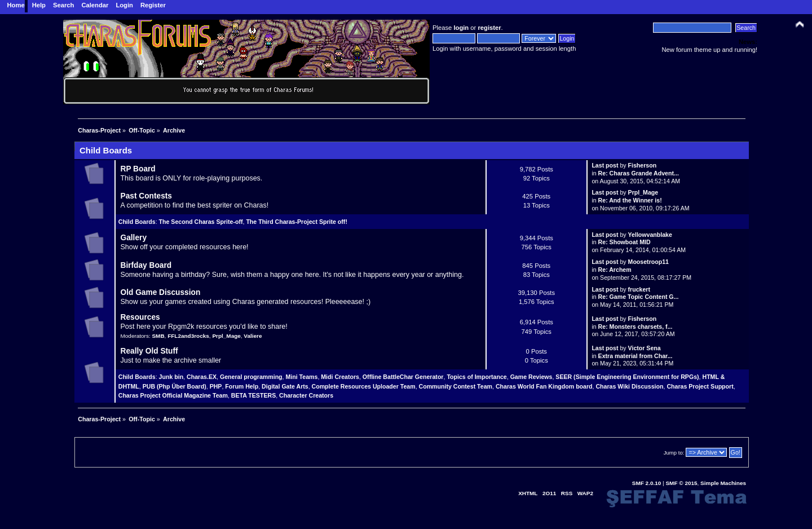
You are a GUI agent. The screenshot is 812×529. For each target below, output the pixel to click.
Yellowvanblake (650, 235)
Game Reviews (531, 377)
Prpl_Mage (643, 192)
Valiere (253, 336)
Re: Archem (615, 270)
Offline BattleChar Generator (403, 377)
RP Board (138, 169)
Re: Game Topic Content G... (639, 297)
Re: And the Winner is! (630, 200)
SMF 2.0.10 (647, 483)
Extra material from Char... (636, 356)
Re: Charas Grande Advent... (639, 173)
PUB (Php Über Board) (175, 386)
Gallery (133, 238)
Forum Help (242, 386)
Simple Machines (723, 483)
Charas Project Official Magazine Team (173, 395)
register (489, 28)
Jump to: (674, 453)
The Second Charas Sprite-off (201, 222)
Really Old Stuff (149, 351)
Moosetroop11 (648, 262)
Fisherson (643, 165)
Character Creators (306, 395)
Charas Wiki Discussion (629, 386)
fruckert (639, 289)
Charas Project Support (700, 386)
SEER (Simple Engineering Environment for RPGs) (627, 377)
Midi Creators (340, 377)
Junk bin (171, 377)
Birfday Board (146, 265)
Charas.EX (202, 377)
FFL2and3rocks (188, 336)
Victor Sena (645, 348)
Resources (140, 317)
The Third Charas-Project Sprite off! (297, 222)
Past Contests (146, 196)
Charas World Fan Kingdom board (544, 386)
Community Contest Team (456, 386)
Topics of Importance (476, 377)
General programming (251, 377)
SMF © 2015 (681, 483)
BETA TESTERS (253, 395)
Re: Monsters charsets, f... (636, 327)
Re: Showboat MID (625, 242)
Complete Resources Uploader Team (364, 386)
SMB (158, 336)
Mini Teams (301, 377)
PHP (216, 386)
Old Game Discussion (160, 292)
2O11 (549, 493)
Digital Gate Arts (285, 386)
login (461, 28)
